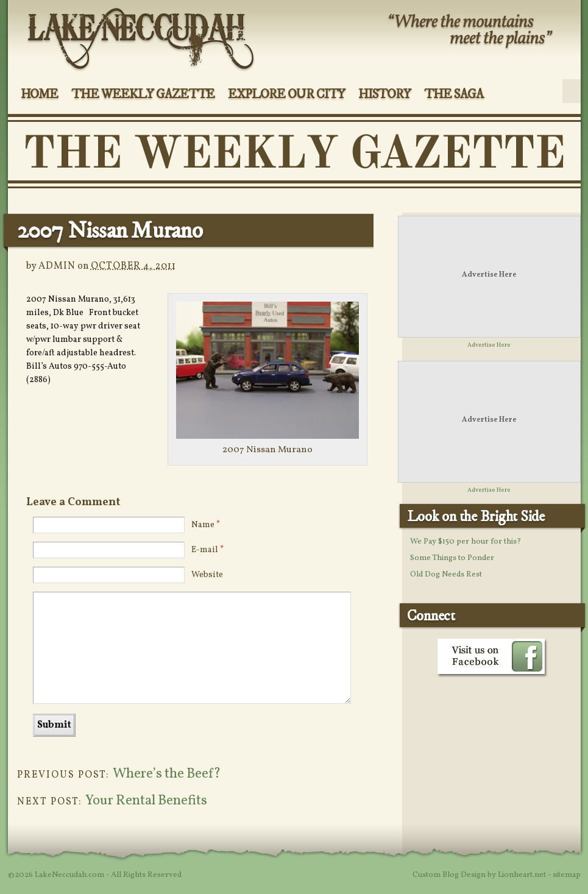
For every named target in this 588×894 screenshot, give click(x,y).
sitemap (567, 875)
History (385, 94)
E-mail (207, 550)
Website (207, 575)
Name (206, 525)
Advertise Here (489, 275)
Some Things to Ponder (452, 558)
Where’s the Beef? (167, 774)
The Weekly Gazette (143, 94)
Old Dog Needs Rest (446, 575)
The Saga (454, 94)
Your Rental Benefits (146, 801)
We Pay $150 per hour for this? (466, 542)
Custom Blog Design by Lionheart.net (480, 875)
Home (40, 94)
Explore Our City (286, 94)
